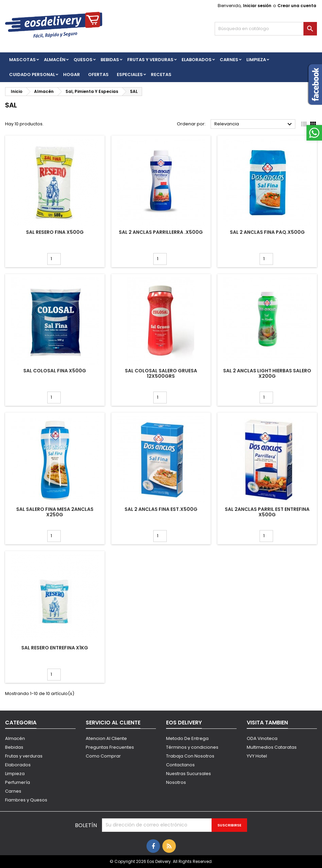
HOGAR (72, 75)
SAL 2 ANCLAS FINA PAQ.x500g (267, 232)
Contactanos (180, 765)
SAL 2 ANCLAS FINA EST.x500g (161, 509)
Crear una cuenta (297, 6)
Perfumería (18, 782)
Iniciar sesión (257, 6)
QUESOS (83, 60)
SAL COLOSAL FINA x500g (55, 371)
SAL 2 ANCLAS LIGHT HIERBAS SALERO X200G (267, 373)
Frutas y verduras (24, 756)
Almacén (55, 60)
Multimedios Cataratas (272, 747)
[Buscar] (266, 29)
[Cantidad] (54, 259)
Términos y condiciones (192, 747)
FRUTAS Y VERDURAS (150, 60)
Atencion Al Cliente (106, 738)
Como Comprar (103, 756)
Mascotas (22, 60)
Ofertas (98, 75)
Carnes (229, 60)
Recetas (161, 75)
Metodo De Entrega (187, 738)
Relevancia (254, 124)
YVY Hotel (257, 756)
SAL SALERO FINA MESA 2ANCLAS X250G (55, 512)
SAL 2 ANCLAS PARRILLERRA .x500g (161, 232)
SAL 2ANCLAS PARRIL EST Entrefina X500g (267, 512)
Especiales (130, 75)
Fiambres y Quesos (26, 800)
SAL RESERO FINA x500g (55, 232)
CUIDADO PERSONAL (32, 75)
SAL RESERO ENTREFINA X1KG (55, 648)
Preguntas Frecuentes (110, 747)
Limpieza (256, 60)
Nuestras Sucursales (189, 774)
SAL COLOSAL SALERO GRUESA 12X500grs (161, 373)
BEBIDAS (110, 60)
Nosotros (176, 782)
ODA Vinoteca (262, 738)
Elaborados (197, 60)
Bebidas (14, 747)
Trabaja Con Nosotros (190, 756)
